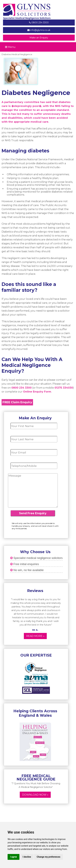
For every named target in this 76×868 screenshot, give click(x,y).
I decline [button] (27, 857)
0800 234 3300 (39, 23)
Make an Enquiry (39, 38)
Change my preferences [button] (48, 857)
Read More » (35, 636)
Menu (10, 47)
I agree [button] (14, 857)
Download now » (35, 795)
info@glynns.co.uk (39, 30)
